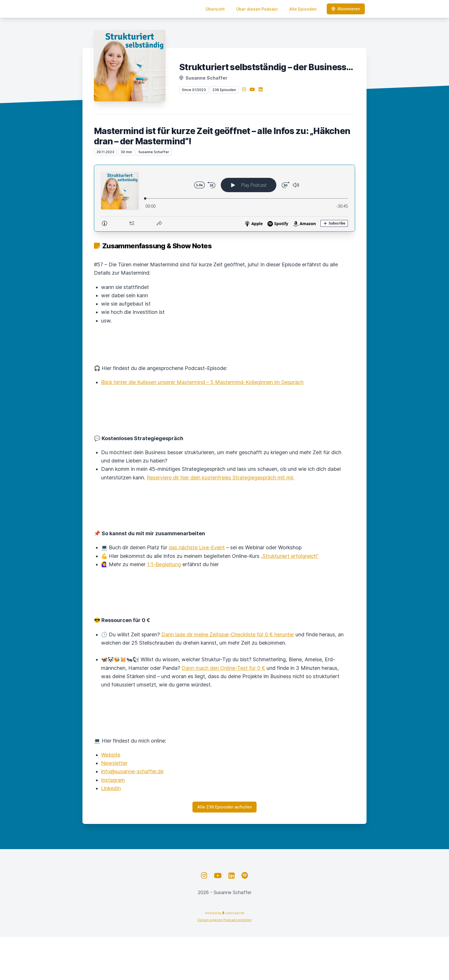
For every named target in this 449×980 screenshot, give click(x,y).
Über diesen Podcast (257, 9)
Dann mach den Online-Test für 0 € (223, 668)
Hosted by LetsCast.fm (225, 913)
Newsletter (114, 763)
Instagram (113, 780)
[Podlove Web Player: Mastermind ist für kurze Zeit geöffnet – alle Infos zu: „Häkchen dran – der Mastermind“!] (224, 198)
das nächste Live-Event (197, 547)
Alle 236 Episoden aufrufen (224, 807)
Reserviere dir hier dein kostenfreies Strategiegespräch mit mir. (220, 478)
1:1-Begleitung (164, 564)
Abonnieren (346, 9)
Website (111, 755)
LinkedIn (111, 788)
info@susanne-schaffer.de (132, 771)
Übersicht (215, 9)
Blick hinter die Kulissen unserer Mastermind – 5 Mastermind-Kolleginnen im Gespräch (202, 382)
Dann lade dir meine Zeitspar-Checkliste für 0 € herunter (228, 634)
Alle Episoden (303, 9)
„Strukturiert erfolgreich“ (290, 556)
